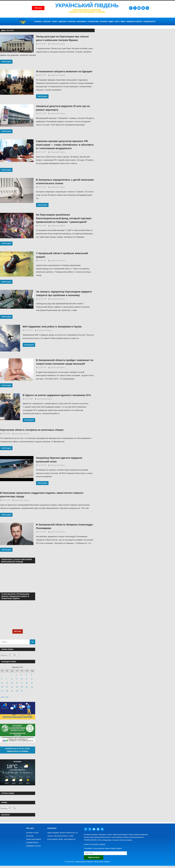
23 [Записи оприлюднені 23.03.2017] (17, 687)
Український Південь (87, 5)
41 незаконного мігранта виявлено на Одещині (64, 71)
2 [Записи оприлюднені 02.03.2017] (17, 675)
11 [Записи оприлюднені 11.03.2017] (26, 679)
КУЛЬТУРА (47, 22)
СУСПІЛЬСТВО (93, 22)
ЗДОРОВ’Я (63, 22)
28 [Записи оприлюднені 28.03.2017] (7, 691)
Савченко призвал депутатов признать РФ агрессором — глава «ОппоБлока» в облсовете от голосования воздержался (65, 145)
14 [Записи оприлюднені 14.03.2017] (7, 683)
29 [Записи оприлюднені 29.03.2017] (12, 691)
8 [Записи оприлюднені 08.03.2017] (12, 679)
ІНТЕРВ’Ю (104, 22)
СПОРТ (55, 22)
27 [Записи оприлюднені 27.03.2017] (2, 691)
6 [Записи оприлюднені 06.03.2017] (2, 679)
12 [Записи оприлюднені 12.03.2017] (32, 679)
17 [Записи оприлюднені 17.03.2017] (22, 683)
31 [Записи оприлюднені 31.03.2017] (22, 691)
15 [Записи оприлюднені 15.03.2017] (12, 683)
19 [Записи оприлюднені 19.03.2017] (32, 683)
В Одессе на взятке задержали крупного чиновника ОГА (57, 395)
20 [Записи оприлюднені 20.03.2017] (2, 687)
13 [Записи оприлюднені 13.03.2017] (2, 683)
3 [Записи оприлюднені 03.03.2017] (21, 675)
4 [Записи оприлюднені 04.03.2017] (26, 675)
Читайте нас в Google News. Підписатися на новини (18, 750)
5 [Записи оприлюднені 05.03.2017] (32, 675)
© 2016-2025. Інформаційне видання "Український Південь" (87, 862)
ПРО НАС (18, 631)
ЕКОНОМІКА (82, 22)
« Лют (2, 697)
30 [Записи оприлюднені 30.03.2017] (17, 691)
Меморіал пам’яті (134, 22)
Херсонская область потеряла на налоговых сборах (32, 430)
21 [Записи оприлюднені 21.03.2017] (7, 687)
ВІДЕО (111, 22)
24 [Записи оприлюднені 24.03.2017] (22, 687)
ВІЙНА (123, 22)
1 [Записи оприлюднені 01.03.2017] (11, 675)
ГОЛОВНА (38, 22)
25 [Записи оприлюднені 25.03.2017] (27, 687)
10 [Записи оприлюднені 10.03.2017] (22, 679)
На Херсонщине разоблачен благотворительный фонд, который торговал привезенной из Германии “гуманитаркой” (64, 218)
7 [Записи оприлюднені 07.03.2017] (7, 679)
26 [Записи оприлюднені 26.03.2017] (32, 687)
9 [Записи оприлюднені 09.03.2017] (17, 679)
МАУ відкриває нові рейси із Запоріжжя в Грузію (52, 326)
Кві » (7, 697)
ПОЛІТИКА (72, 22)
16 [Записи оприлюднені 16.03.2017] (17, 683)
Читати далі (6, 62)
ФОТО (117, 22)
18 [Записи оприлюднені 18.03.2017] (27, 683)
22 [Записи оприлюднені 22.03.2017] (12, 687)
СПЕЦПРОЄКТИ (149, 22)
